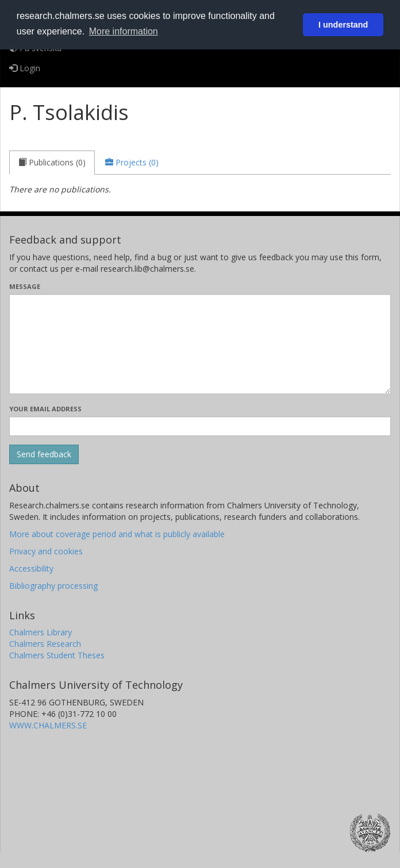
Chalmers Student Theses (57, 655)
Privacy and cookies (46, 551)
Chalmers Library (41, 632)
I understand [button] (343, 25)
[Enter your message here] (200, 344)
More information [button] (124, 31)
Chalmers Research (45, 644)
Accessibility (31, 568)
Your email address (45, 409)
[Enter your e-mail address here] (200, 426)
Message (25, 286)
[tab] (52, 163)
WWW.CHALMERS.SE (48, 725)
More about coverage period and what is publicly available (117, 534)
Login (25, 68)
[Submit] (44, 454)
